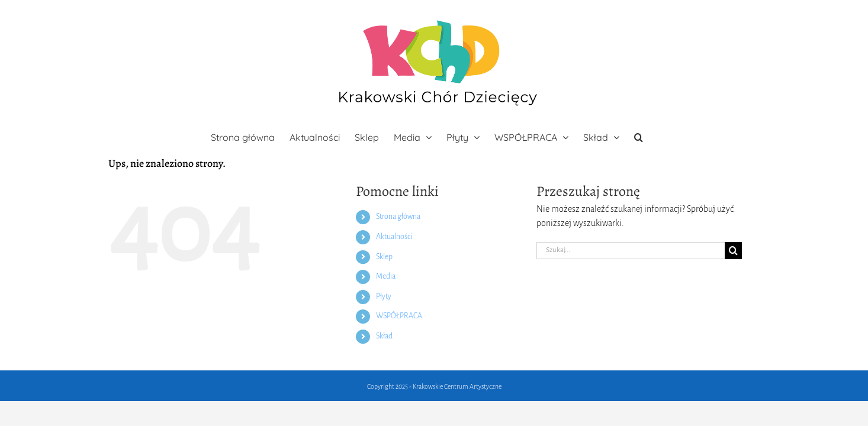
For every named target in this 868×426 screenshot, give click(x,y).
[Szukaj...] (631, 251)
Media (386, 276)
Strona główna (398, 217)
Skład (384, 336)
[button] (666, 137)
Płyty (384, 296)
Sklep (384, 257)
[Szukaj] (733, 251)
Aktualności (394, 237)
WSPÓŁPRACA (399, 316)
